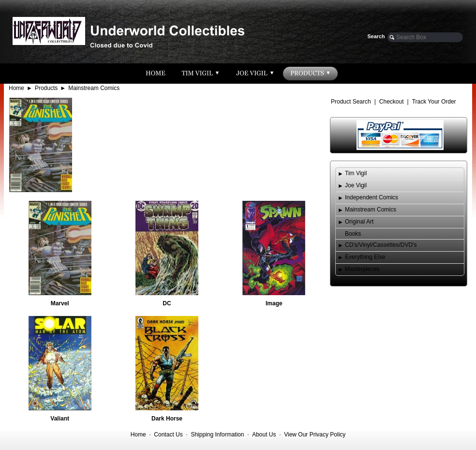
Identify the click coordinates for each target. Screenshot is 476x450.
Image (274, 303)
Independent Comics (372, 197)
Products (46, 88)
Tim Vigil (356, 173)
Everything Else (365, 257)
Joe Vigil (356, 185)
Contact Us (168, 435)
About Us (264, 435)
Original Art (359, 222)
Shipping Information (217, 435)
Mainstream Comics (94, 88)
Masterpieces (362, 269)
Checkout (392, 102)
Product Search (351, 102)
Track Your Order (434, 102)
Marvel (60, 303)
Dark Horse (167, 419)
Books (353, 234)
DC (167, 303)
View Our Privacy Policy (315, 435)
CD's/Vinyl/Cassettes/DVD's (381, 245)
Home (16, 88)
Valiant (60, 419)
